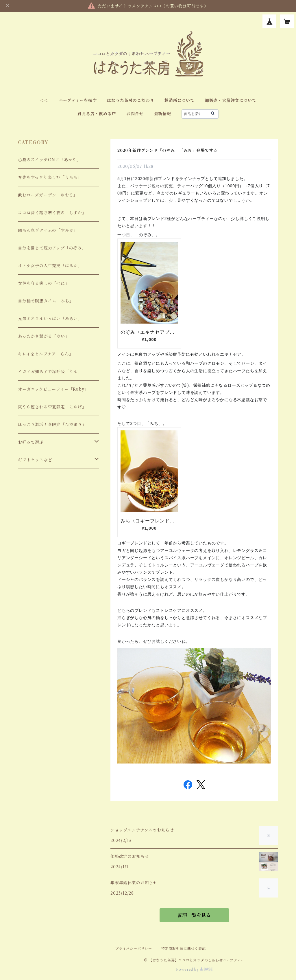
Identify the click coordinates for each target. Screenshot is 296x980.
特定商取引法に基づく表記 (184, 949)
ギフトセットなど (35, 460)
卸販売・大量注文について (231, 100)
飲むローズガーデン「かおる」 (48, 195)
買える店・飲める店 (97, 114)
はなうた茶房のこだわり (131, 100)
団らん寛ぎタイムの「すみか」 (48, 230)
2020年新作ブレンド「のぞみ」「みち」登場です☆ (168, 151)
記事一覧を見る (194, 915)
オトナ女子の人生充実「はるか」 (50, 266)
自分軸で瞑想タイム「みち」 (46, 301)
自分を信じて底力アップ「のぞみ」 (52, 248)
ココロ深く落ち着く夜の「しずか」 (52, 213)
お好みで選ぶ (31, 442)
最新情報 (163, 114)
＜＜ (44, 100)
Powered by (194, 969)
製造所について (180, 100)
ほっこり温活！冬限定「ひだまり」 (52, 425)
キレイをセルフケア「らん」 (46, 354)
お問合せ (135, 114)
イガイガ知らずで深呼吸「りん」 (50, 372)
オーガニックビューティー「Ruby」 (53, 389)
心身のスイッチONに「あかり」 (49, 160)
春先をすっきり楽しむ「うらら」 (50, 177)
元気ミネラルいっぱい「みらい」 (50, 319)
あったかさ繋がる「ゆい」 (44, 336)
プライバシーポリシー (134, 949)
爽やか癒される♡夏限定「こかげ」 (52, 407)
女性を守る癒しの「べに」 (44, 283)
